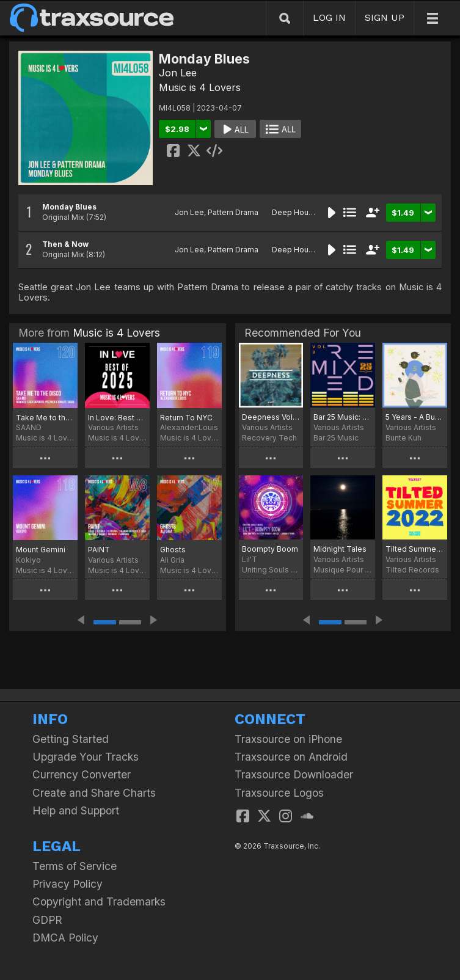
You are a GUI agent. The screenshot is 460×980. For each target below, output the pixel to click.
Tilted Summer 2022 (415, 549)
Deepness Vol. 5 (271, 417)
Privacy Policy (68, 884)
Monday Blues (69, 207)
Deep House (295, 212)
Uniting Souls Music (271, 570)
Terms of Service (75, 866)
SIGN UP (385, 17)
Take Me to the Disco (45, 418)
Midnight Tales (340, 549)
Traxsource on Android (291, 757)
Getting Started (71, 739)
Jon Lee (178, 73)
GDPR (47, 920)
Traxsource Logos (279, 793)
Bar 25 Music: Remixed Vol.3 (343, 417)
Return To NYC (186, 418)
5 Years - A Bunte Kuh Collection (415, 417)
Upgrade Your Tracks (86, 757)
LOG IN (329, 17)
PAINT (99, 550)
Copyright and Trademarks (99, 901)
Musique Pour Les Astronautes (343, 570)
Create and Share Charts (94, 793)
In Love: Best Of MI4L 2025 (117, 418)
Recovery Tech (269, 438)
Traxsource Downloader (294, 774)
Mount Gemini (41, 550)
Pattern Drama (233, 212)
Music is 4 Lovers (200, 87)
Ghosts (173, 550)
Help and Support (76, 810)
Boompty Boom (270, 549)
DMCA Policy (65, 938)
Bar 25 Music (336, 438)
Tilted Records (412, 570)
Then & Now (65, 244)
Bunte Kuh (403, 438)
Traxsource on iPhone (288, 739)
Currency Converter (82, 774)
